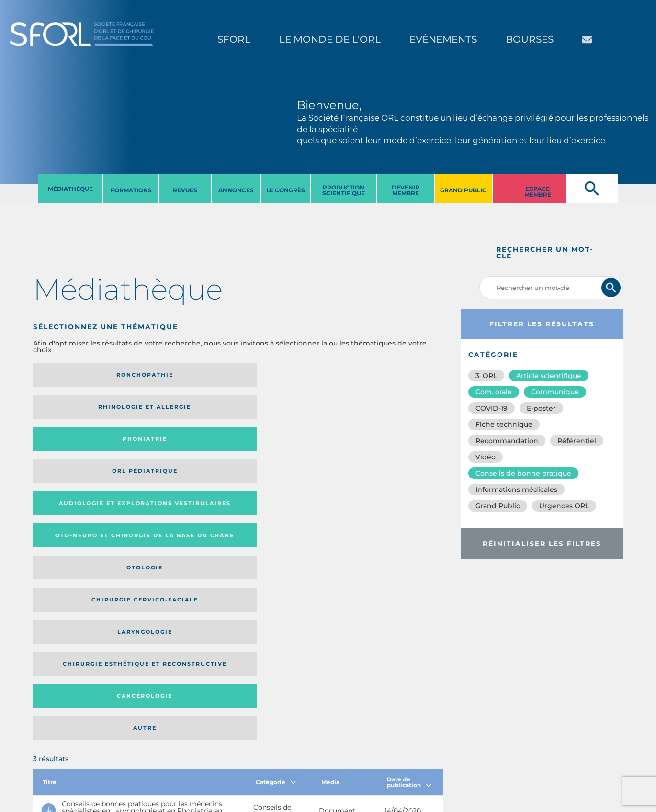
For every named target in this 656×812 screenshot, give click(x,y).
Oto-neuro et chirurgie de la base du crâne (174, 410)
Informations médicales (516, 489)
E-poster (541, 408)
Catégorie (276, 506)
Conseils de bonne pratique (523, 473)
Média (336, 506)
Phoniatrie (285, 375)
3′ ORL (486, 376)
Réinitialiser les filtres (542, 544)
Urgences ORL (564, 506)
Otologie (285, 410)
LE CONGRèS (286, 190)
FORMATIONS (131, 190)
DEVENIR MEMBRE (406, 190)
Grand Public (498, 506)
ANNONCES (236, 190)
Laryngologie (80, 448)
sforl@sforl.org (170, 753)
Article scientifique (549, 376)
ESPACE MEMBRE (538, 192)
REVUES (185, 190)
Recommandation (507, 441)
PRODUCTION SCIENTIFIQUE (344, 190)
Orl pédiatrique (388, 375)
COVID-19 (492, 408)
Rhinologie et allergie (171, 375)
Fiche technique (504, 424)
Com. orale (494, 392)
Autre (388, 448)
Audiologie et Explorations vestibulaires (68, 410)
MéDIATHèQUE (70, 189)
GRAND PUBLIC (463, 190)
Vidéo (486, 457)
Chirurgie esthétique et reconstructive (175, 449)
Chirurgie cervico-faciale (386, 410)
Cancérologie (285, 448)
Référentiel (577, 441)
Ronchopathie (80, 375)
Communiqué (555, 392)
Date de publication (409, 506)
